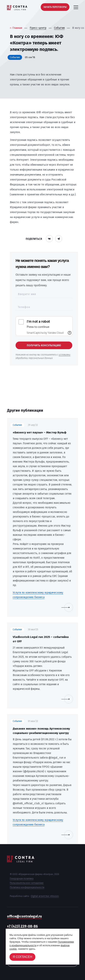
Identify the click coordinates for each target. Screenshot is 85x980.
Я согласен (22, 957)
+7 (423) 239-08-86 (22, 926)
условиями (65, 355)
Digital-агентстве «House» (45, 896)
